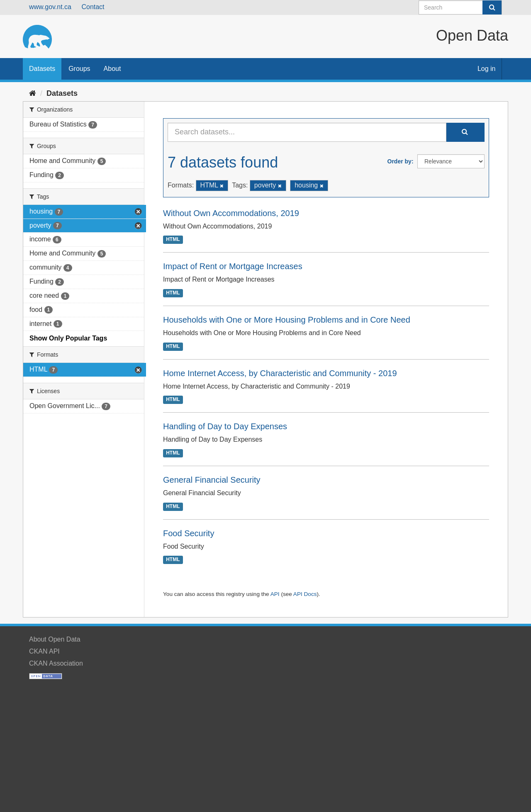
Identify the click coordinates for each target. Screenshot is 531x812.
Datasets (42, 69)
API (275, 594)
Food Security (189, 533)
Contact (93, 7)
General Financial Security (212, 480)
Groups (79, 69)
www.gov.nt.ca (50, 7)
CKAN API (44, 651)
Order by (399, 161)
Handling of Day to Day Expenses (225, 426)
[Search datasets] (460, 7)
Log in (487, 69)
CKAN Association (56, 663)
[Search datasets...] (307, 132)
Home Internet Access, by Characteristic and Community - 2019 (280, 373)
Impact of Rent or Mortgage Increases (233, 266)
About (112, 69)
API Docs (305, 594)
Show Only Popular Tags (68, 338)
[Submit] (492, 7)
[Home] (33, 93)
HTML (173, 240)
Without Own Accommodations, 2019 (231, 213)
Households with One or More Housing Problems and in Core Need (287, 320)
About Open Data (55, 639)
